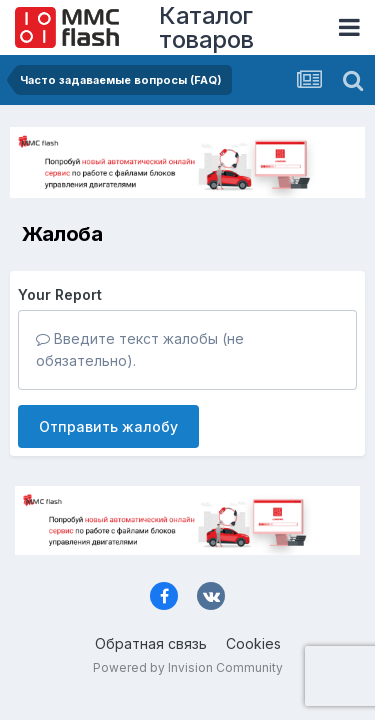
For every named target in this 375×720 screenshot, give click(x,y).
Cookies (253, 643)
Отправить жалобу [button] (108, 426)
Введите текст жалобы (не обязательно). (140, 349)
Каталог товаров (206, 27)
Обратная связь (151, 643)
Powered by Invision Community (188, 667)
